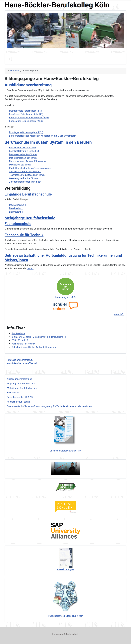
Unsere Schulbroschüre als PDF (65, 451)
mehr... (30, 268)
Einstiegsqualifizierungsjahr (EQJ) (26, 132)
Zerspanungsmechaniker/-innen (25, 182)
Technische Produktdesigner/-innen (27, 175)
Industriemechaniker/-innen (23, 158)
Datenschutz (72, 634)
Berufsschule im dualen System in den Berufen (48, 142)
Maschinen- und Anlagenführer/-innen (28, 161)
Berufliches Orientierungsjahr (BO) (26, 114)
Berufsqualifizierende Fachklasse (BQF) (29, 118)
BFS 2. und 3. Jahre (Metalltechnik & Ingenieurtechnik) (39, 337)
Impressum (58, 634)
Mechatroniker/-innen (20, 165)
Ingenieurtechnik (17, 205)
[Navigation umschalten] (9, 59)
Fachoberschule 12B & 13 (20, 397)
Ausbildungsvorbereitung (20, 379)
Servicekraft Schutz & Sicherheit (25, 172)
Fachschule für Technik (19, 402)
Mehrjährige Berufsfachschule (22, 388)
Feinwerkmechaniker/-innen (23, 154)
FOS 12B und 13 (20, 340)
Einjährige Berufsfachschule (21, 384)
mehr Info (119, 314)
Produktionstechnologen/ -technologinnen (30, 168)
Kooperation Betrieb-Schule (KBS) (26, 121)
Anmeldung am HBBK (65, 297)
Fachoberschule (18, 224)
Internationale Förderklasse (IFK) (25, 111)
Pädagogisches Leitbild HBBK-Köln (66, 616)
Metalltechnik (16, 208)
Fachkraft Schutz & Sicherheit (24, 151)
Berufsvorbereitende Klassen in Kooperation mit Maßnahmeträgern (43, 136)
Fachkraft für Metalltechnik (23, 148)
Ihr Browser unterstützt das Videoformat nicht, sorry (66, 469)
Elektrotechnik (16, 212)
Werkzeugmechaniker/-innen (23, 178)
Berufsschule (14, 393)
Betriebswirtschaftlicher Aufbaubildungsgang (34, 347)
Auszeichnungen (65, 569)
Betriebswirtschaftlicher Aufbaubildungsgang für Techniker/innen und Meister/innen (49, 406)
